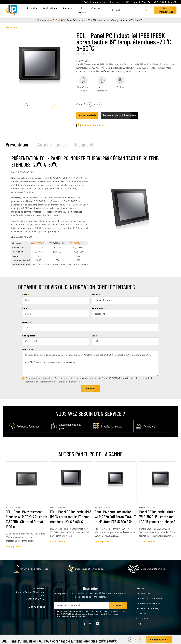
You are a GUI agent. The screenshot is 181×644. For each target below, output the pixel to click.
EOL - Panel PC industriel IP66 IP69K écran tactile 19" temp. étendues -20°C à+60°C (71, 517)
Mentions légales (89, 640)
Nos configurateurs (165, 10)
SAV (86, 2)
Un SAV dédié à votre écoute (34, 569)
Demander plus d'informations (120, 115)
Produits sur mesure (112, 426)
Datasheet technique (90, 125)
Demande (28, 349)
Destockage (96, 2)
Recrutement (142, 618)
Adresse (27, 322)
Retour (11, 28)
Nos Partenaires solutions (148, 603)
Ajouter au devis (87, 115)
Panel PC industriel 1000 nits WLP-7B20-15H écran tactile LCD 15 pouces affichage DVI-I (160, 517)
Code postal (29, 336)
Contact (96, 8)
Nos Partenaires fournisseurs (150, 598)
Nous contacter (143, 593)
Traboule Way (139, 2)
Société (96, 295)
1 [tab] (31, 107)
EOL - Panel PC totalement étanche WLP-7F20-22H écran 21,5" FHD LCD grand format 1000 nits (26, 519)
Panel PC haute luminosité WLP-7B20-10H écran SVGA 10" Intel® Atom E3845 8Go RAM (116, 517)
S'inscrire (118, 605)
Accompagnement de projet (70, 426)
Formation (141, 613)
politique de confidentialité (92, 597)
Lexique (139, 623)
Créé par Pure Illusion (166, 640)
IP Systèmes (43, 20)
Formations (149, 426)
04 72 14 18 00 (157, 2)
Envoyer (91, 388)
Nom (25, 295)
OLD (55, 20)
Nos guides (109, 2)
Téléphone (98, 308)
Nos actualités (123, 2)
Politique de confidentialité (109, 640)
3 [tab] (45, 107)
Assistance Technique (28, 426)
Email (25, 308)
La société (140, 589)
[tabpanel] (40, 66)
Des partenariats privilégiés (154, 569)
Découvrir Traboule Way (147, 608)
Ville (94, 336)
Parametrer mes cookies (69, 640)
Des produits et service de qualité (91, 569)
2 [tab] (38, 107)
